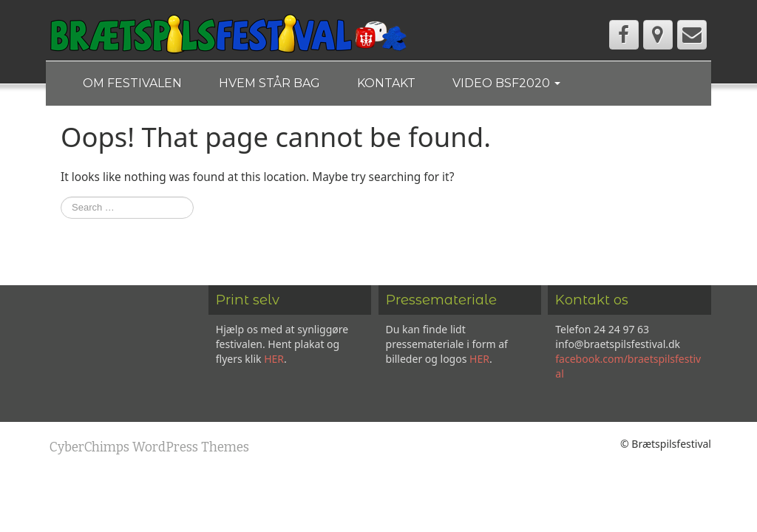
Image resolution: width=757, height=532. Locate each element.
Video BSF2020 (506, 83)
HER (274, 359)
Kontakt (386, 83)
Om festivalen (132, 83)
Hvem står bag (269, 83)
